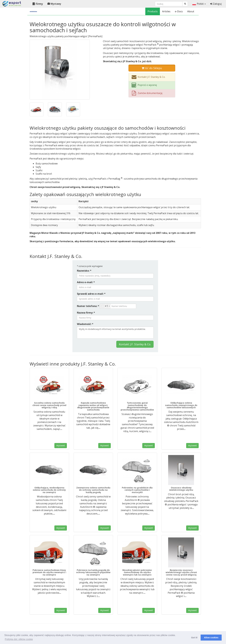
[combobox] (105, 306)
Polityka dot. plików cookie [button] (19, 639)
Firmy (38, 4)
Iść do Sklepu (152, 68)
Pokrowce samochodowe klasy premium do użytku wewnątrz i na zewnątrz (49, 572)
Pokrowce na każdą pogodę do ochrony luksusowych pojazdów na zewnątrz (93, 572)
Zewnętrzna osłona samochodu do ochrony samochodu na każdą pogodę (93, 490)
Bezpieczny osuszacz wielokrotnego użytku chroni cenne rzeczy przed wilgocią (181, 572)
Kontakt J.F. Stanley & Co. (135, 344)
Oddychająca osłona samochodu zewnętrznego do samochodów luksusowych (181, 405)
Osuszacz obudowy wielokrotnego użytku (181, 489)
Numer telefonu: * (88, 306)
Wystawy (54, 4)
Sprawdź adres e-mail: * (91, 294)
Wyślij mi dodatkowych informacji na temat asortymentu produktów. (115, 333)
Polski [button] (199, 4)
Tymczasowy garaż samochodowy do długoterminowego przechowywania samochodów (137, 406)
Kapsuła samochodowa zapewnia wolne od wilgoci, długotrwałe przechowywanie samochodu (93, 406)
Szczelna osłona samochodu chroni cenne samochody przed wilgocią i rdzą (49, 405)
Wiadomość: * (85, 324)
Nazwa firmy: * (86, 313)
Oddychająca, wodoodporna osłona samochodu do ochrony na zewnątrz (49, 490)
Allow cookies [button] (211, 638)
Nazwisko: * (84, 271)
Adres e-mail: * (86, 282)
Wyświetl (61, 445)
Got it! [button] (194, 638)
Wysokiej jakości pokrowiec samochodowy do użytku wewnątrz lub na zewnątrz (137, 572)
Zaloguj (216, 4)
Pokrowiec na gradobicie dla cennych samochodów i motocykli (137, 490)
